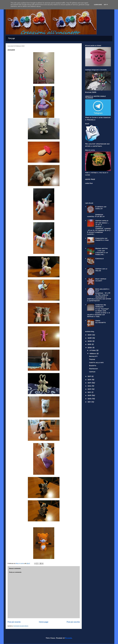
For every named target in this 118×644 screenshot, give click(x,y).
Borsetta (93, 365)
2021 (90, 344)
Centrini (92, 372)
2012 (90, 399)
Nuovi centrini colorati (101, 280)
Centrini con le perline (101, 270)
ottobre (93, 350)
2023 (90, 338)
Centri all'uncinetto (101, 321)
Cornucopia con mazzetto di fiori (102, 239)
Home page (11, 39)
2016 (90, 386)
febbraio (93, 353)
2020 (90, 347)
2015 (90, 389)
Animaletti (93, 356)
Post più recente (14, 622)
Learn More (98, 5)
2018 (90, 380)
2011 (89, 402)
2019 (90, 376)
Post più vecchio (73, 622)
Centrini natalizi (102, 221)
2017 (90, 383)
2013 (90, 395)
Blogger (69, 638)
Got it (106, 5)
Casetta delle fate (96, 362)
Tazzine (92, 359)
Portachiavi (94, 369)
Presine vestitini (102, 248)
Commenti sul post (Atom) (21, 626)
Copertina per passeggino (101, 306)
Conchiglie (99, 258)
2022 (90, 341)
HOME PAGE (90, 179)
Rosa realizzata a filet (102, 290)
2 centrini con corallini (101, 208)
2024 (90, 335)
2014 (90, 392)
